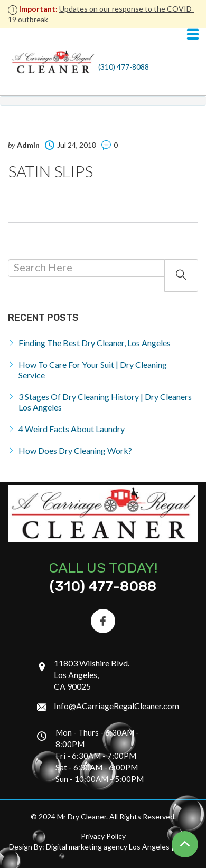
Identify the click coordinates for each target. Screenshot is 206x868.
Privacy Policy (103, 836)
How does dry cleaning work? (75, 450)
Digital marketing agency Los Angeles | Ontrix (121, 847)
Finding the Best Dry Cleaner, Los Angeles (95, 343)
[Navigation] (193, 35)
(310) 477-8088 (124, 67)
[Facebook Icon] (103, 621)
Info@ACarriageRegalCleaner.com (116, 706)
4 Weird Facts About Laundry (72, 429)
